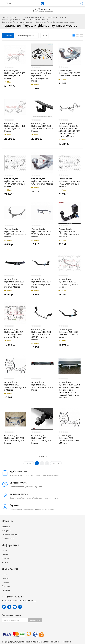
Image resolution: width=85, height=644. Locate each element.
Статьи (5, 554)
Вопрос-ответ (8, 538)
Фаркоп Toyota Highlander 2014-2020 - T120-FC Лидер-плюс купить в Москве (15, 283)
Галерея (5, 578)
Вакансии (6, 586)
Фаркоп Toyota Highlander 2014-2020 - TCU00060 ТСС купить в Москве (15, 439)
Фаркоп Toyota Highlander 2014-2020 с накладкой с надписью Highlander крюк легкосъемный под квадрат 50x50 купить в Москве (69, 390)
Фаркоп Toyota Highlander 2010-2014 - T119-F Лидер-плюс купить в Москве (15, 333)
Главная (5, 17)
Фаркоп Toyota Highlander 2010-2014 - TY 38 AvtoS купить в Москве (69, 283)
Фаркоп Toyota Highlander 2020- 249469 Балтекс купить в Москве (69, 439)
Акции (5, 551)
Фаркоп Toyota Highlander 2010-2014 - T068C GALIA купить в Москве (69, 182)
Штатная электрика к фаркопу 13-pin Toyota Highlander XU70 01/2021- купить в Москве (42, 76)
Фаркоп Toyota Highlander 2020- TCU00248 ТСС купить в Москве (42, 386)
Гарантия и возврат (11, 534)
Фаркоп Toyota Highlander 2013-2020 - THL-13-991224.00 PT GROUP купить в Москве (42, 334)
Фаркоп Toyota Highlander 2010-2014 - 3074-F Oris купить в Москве (42, 283)
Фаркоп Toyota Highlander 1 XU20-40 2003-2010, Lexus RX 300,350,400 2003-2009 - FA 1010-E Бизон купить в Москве (69, 130)
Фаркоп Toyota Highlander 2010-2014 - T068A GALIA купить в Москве (15, 182)
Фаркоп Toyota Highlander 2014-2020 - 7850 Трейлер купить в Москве (15, 233)
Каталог (16, 17)
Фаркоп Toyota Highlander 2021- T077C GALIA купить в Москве (69, 73)
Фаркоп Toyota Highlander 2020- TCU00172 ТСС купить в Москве (42, 439)
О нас (4, 575)
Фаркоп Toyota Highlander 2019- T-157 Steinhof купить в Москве (15, 74)
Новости (6, 582)
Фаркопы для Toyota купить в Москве (17, 22)
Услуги (5, 562)
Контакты (6, 590)
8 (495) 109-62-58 (15, 597)
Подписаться (35, 620)
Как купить (7, 530)
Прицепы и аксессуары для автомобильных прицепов (44, 17)
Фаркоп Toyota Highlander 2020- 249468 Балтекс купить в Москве (15, 386)
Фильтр (8, 36)
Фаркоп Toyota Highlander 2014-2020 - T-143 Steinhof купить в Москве (42, 127)
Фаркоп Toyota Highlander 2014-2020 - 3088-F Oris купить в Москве (69, 333)
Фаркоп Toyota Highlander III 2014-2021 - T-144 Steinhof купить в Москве (70, 233)
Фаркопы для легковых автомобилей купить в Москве (23, 20)
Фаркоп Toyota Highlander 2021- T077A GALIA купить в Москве (42, 181)
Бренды (5, 558)
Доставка (6, 527)
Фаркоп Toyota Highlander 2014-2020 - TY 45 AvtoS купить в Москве (42, 233)
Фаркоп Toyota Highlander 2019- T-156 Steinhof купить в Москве (15, 127)
